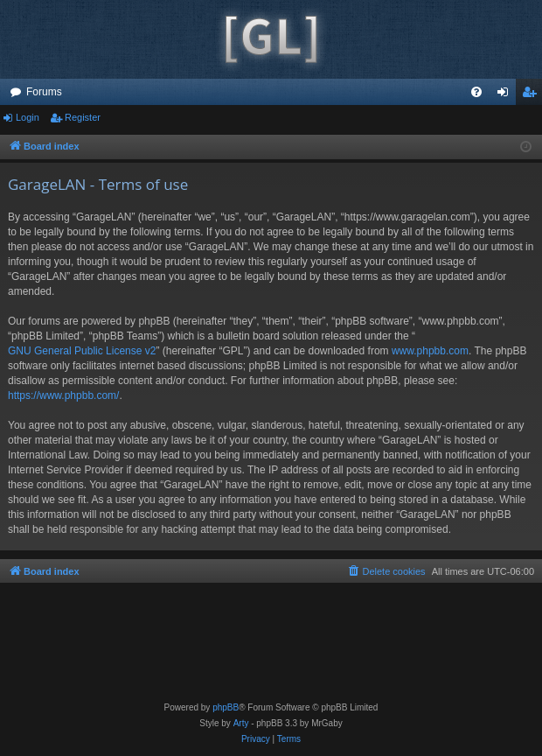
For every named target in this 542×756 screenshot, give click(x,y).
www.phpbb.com (430, 351)
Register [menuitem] (533, 95)
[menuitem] (476, 92)
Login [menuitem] (507, 95)
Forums (44, 92)
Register (83, 117)
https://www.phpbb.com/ (63, 395)
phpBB (226, 707)
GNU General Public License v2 (82, 351)
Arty (241, 723)
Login (28, 117)
